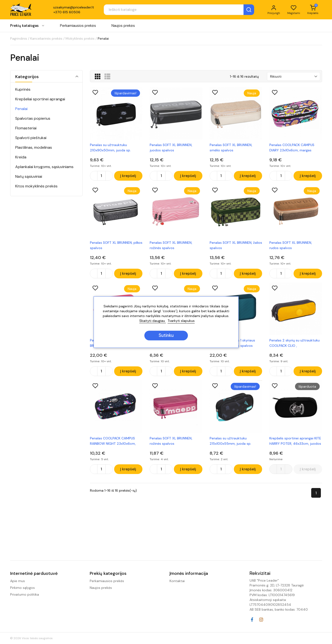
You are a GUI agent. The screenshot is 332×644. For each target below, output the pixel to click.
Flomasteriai (26, 128)
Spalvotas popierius (33, 118)
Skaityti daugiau (153, 321)
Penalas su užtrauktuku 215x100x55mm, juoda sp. (230, 442)
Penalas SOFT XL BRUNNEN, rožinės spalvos (171, 246)
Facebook (252, 620)
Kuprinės (23, 89)
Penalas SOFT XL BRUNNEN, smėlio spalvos (231, 148)
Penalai (21, 109)
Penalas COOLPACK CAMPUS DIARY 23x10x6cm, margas (292, 148)
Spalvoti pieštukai (31, 138)
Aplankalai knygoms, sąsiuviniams (44, 167)
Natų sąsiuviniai (29, 176)
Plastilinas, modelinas (34, 147)
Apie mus (18, 581)
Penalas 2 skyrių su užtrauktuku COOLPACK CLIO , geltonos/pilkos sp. (295, 344)
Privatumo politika (25, 594)
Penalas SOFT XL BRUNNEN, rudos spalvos (291, 246)
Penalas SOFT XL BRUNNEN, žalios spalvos (236, 246)
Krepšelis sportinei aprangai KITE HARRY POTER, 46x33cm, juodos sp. (295, 443)
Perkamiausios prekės (78, 26)
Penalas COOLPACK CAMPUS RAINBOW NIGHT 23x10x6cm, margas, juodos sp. (113, 443)
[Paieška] (175, 10)
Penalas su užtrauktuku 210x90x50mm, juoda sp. (110, 148)
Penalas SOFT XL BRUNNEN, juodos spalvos (171, 148)
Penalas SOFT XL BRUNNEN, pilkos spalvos (116, 246)
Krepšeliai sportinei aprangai (40, 99)
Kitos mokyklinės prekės (36, 186)
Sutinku (166, 335)
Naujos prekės (123, 26)
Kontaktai (177, 581)
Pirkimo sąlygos (22, 588)
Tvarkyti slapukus (181, 321)
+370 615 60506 (67, 13)
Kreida (21, 157)
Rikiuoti (276, 76)
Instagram (261, 620)
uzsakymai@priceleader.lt (74, 8)
